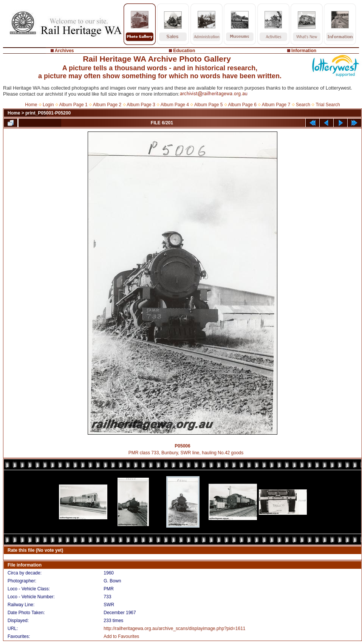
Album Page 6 (242, 105)
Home (31, 105)
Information (304, 51)
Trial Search (328, 105)
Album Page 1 (73, 105)
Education (184, 51)
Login (48, 105)
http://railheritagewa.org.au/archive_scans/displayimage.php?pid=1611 (174, 629)
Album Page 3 (141, 105)
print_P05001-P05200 (48, 113)
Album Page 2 (107, 105)
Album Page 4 (175, 105)
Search (303, 105)
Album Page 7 (276, 105)
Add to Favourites (121, 636)
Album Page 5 (208, 105)
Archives (64, 51)
